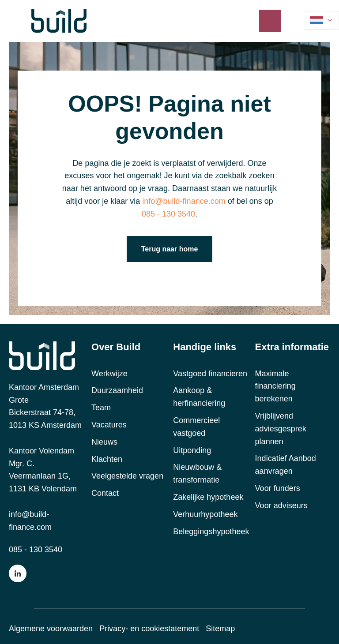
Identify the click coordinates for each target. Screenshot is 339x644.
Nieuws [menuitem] (104, 442)
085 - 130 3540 (168, 214)
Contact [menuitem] (105, 493)
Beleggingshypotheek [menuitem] (211, 532)
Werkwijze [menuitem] (109, 374)
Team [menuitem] (101, 408)
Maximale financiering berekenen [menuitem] (275, 386)
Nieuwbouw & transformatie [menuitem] (197, 474)
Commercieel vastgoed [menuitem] (196, 427)
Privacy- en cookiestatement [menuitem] (149, 629)
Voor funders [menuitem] (278, 488)
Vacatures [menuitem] (109, 425)
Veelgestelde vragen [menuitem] (127, 476)
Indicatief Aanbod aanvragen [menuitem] (286, 465)
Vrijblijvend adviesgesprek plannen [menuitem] (281, 429)
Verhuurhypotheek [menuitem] (205, 514)
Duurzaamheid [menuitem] (117, 390)
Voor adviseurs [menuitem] (281, 505)
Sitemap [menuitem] (220, 629)
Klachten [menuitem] (107, 459)
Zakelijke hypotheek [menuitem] (208, 497)
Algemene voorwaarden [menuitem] (51, 629)
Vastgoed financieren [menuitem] (210, 374)
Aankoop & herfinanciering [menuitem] (199, 397)
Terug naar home (170, 249)
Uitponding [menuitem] (192, 450)
